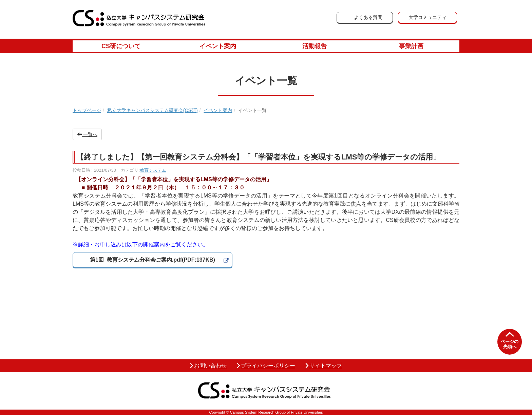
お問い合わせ (210, 366)
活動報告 (315, 46)
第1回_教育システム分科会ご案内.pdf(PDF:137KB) (153, 260)
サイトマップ (326, 366)
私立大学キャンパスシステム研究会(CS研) (153, 110)
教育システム (153, 170)
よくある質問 (368, 17)
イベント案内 (218, 46)
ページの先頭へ (510, 344)
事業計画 (411, 46)
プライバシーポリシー (268, 366)
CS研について (121, 46)
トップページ (87, 110)
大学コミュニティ (427, 17)
